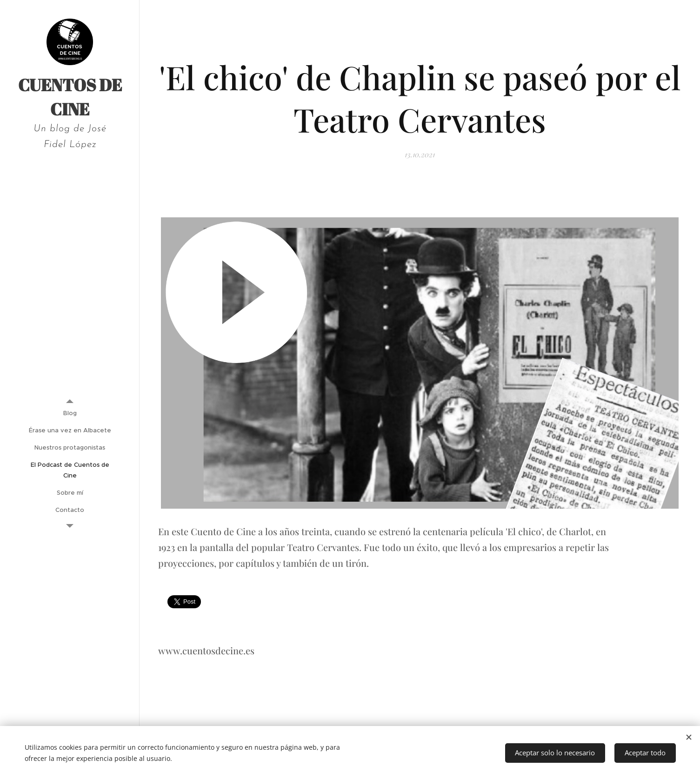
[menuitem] (70, 413)
